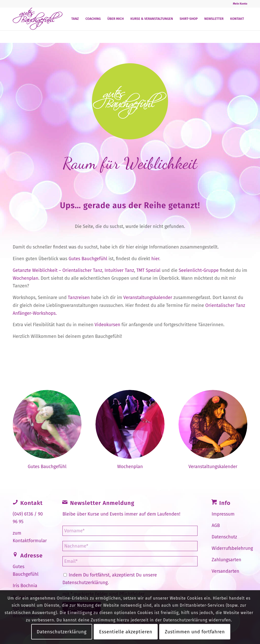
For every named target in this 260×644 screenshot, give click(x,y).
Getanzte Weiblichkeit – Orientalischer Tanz (58, 270)
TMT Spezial (148, 270)
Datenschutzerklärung (85, 583)
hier (155, 259)
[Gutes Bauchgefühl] (38, 19)
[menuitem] (239, 4)
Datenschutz (224, 537)
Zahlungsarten (227, 560)
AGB (216, 525)
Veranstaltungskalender (148, 298)
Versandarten (226, 571)
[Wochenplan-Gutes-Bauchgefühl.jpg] (213, 424)
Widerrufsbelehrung (232, 548)
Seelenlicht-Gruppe (199, 270)
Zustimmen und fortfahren (195, 632)
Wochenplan (26, 278)
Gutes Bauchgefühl (88, 259)
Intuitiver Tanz (119, 270)
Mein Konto (240, 4)
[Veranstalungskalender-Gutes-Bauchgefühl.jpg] (130, 424)
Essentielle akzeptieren (126, 632)
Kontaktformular (30, 541)
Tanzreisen (79, 298)
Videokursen (108, 325)
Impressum (223, 514)
